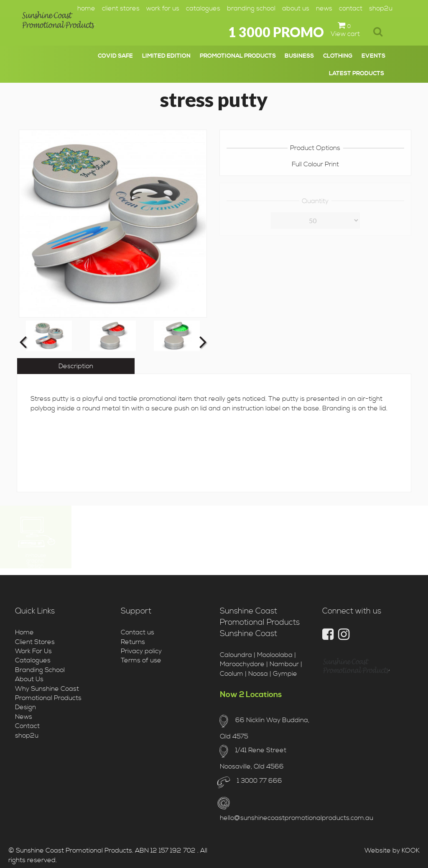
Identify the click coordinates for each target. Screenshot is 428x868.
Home (86, 8)
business (299, 56)
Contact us (138, 632)
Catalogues (203, 8)
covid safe (115, 56)
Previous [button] (23, 341)
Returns (133, 642)
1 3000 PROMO (276, 32)
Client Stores (121, 8)
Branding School (251, 8)
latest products (357, 74)
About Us (296, 8)
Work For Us (163, 8)
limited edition (166, 56)
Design (25, 707)
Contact (351, 8)
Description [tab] (76, 366)
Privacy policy (141, 651)
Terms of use (141, 660)
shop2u (381, 8)
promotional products (238, 56)
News (324, 8)
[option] (49, 336)
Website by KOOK (392, 850)
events (373, 56)
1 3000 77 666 (259, 781)
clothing (338, 56)
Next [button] (202, 341)
